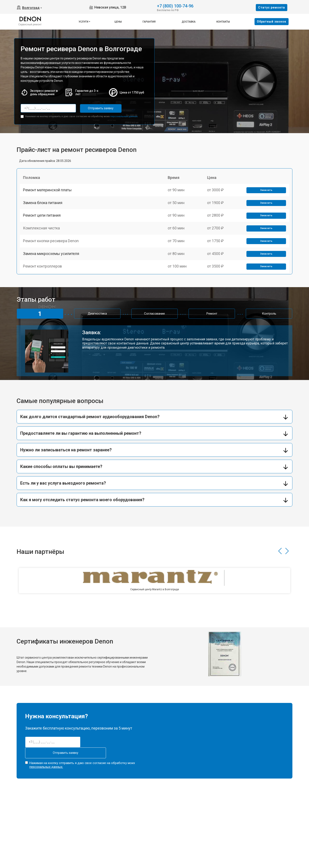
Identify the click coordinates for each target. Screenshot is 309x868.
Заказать (265, 192)
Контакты (223, 22)
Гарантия (149, 22)
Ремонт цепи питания (43, 222)
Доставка (189, 22)
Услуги (83, 22)
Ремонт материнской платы (48, 192)
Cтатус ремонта (272, 7)
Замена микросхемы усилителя (52, 266)
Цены (118, 22)
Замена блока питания (44, 207)
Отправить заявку (97, 108)
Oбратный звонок (272, 22)
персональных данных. (124, 116)
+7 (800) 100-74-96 (175, 6)
